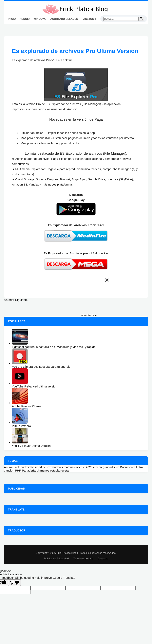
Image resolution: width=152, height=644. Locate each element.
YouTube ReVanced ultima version (35, 386)
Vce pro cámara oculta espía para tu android (41, 367)
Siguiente (21, 300)
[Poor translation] (14, 583)
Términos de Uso (83, 558)
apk (17, 467)
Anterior (9, 300)
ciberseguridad (103, 467)
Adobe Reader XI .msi (26, 406)
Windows (40, 19)
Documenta (128, 467)
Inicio (12, 19)
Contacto (103, 558)
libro (116, 467)
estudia (55, 470)
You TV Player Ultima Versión (31, 446)
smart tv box (43, 467)
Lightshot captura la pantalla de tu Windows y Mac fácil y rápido (54, 347)
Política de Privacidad (56, 558)
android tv (27, 467)
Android (9, 467)
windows (57, 467)
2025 (89, 467)
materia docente (74, 467)
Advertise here (89, 315)
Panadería (29, 470)
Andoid (25, 19)
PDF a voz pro (21, 426)
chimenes (43, 470)
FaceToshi (89, 19)
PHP (18, 470)
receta (65, 470)
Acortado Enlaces (64, 19)
